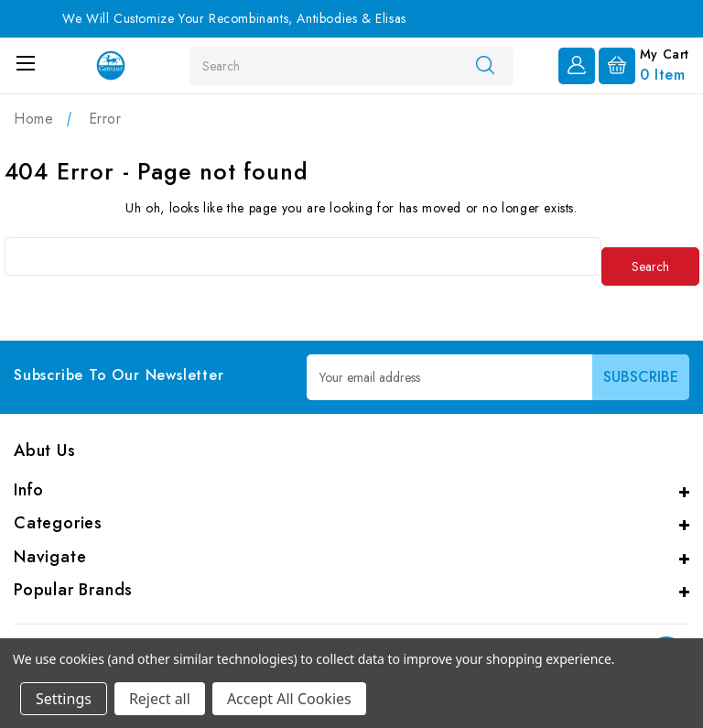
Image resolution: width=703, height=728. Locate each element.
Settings (64, 699)
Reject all (160, 699)
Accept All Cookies (289, 699)
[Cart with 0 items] (644, 64)
